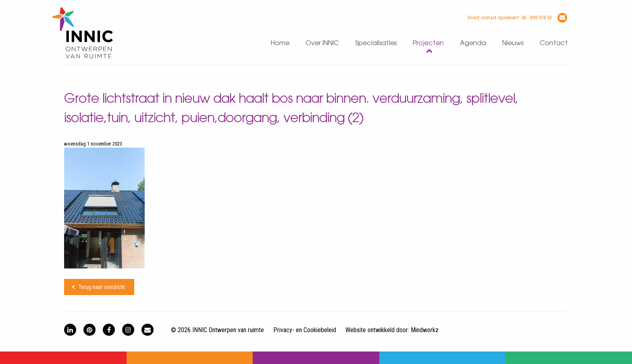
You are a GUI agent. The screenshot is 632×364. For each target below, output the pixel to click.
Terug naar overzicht (102, 287)
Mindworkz (425, 330)
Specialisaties (376, 43)
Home (280, 43)
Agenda (473, 43)
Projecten (428, 43)
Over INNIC (322, 43)
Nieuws (513, 43)
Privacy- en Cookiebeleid (305, 330)
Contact (554, 43)
